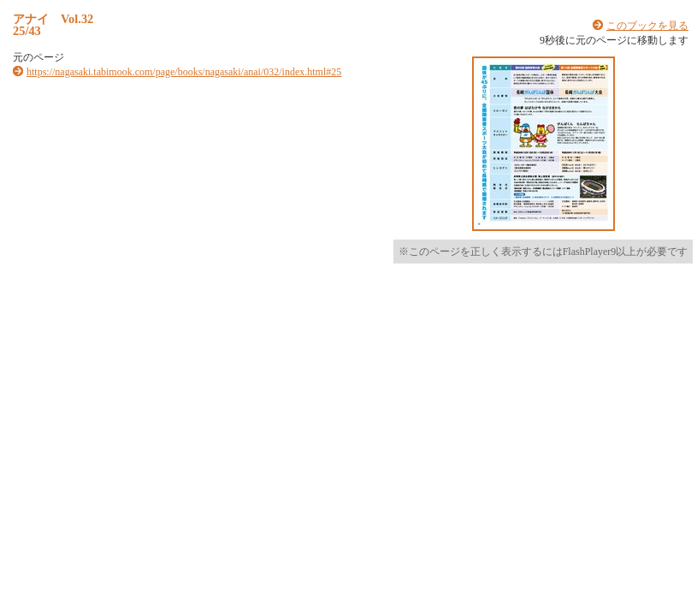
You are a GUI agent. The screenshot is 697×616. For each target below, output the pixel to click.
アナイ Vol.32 (53, 19)
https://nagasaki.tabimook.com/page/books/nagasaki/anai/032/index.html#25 (184, 72)
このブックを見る (647, 26)
